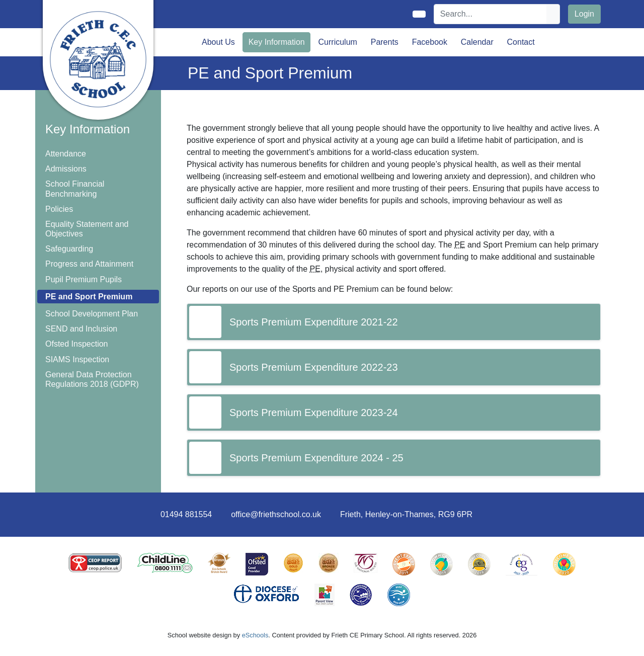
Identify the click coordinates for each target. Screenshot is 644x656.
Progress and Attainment (89, 264)
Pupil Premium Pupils (84, 279)
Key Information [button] (277, 42)
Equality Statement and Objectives (87, 229)
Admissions (66, 169)
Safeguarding (69, 249)
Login (584, 14)
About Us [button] (218, 42)
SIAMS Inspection (77, 359)
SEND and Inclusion (81, 329)
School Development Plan (92, 314)
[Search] (491, 14)
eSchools (255, 635)
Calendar (477, 42)
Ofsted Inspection (77, 344)
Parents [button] (385, 42)
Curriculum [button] (338, 42)
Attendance (66, 154)
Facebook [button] (430, 42)
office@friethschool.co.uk (276, 514)
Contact (521, 42)
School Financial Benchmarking (75, 189)
